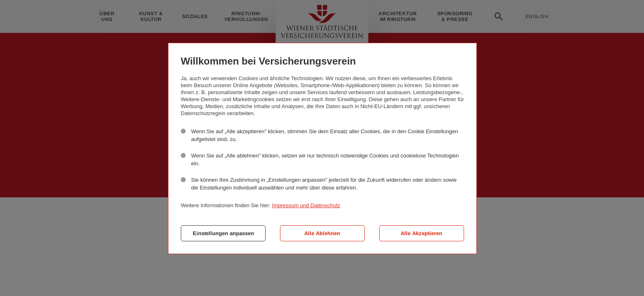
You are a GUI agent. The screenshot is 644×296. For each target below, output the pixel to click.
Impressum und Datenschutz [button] (306, 205)
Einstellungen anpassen (223, 233)
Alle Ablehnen (322, 233)
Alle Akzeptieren (421, 233)
